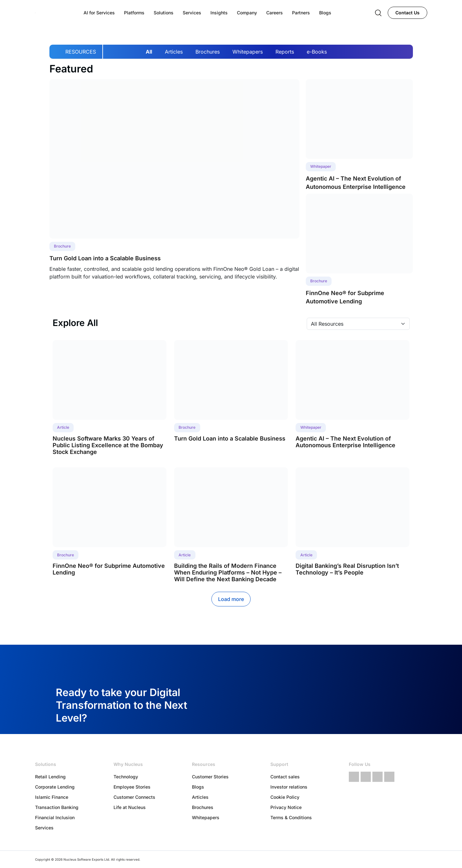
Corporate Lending (55, 787)
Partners (301, 13)
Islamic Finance (52, 797)
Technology (126, 777)
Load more (231, 599)
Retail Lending (50, 777)
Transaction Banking (57, 807)
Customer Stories (210, 777)
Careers (275, 13)
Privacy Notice (286, 807)
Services (44, 828)
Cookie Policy (285, 797)
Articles (174, 52)
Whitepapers (248, 52)
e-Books (317, 52)
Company (247, 13)
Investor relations (289, 787)
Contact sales (285, 777)
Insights (219, 13)
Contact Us (407, 13)
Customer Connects (134, 797)
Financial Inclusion (55, 817)
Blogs (198, 787)
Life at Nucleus (130, 807)
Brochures (208, 52)
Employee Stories (132, 787)
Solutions (164, 13)
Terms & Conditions (291, 817)
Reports (285, 52)
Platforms (134, 13)
